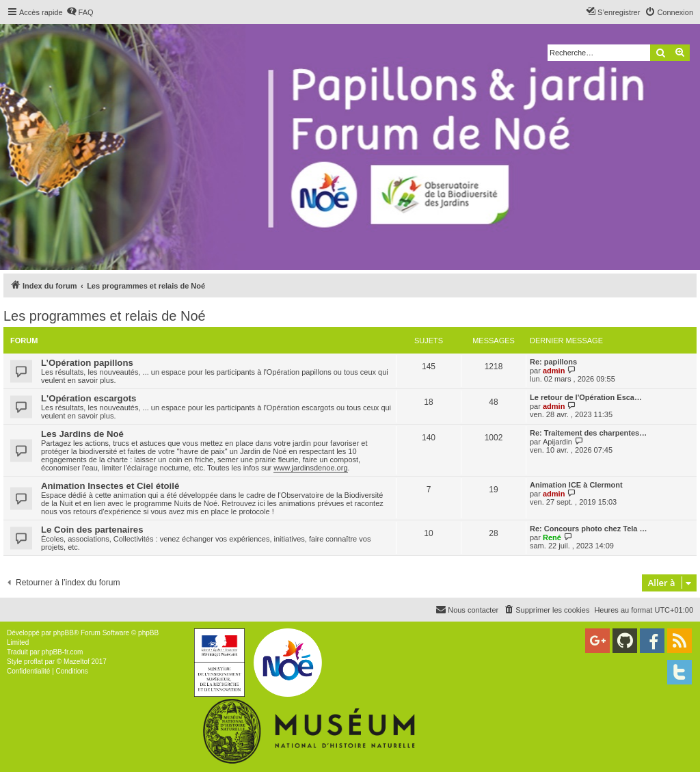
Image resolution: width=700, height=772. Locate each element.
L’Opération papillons (87, 363)
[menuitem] (80, 12)
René (552, 537)
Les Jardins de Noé (82, 434)
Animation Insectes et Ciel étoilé (110, 486)
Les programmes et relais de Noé (105, 316)
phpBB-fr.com (63, 652)
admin (554, 371)
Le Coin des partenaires (92, 530)
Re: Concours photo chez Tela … (589, 529)
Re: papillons (553, 362)
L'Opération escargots (89, 398)
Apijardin (557, 442)
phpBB (64, 633)
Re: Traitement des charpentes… (588, 433)
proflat (33, 662)
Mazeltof (77, 662)
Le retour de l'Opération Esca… (586, 397)
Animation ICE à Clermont (576, 485)
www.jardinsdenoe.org (310, 468)
